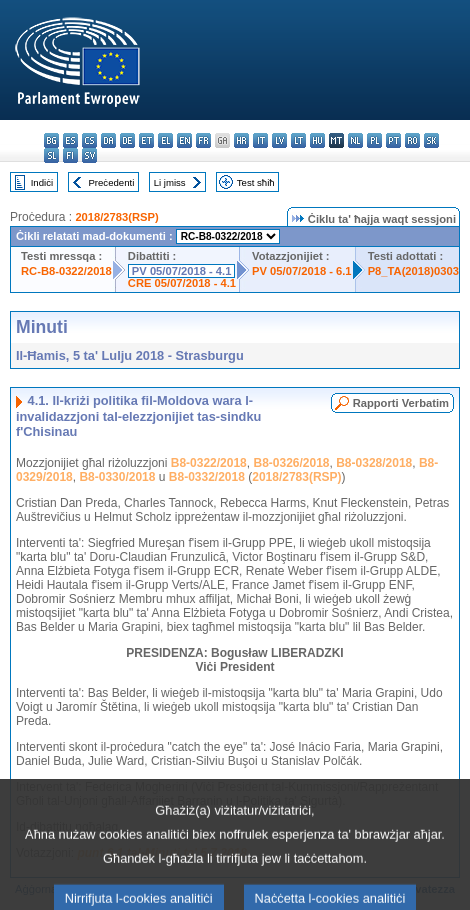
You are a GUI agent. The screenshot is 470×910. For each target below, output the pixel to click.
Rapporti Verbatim (401, 403)
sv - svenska (89, 155)
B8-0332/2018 (207, 477)
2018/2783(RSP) (116, 217)
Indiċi (42, 182)
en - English (184, 140)
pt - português (393, 140)
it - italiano (260, 140)
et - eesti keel (146, 140)
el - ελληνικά (165, 140)
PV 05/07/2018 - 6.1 (302, 271)
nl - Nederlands (355, 140)
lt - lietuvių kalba (298, 140)
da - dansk (108, 140)
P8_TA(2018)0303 (413, 271)
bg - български (51, 140)
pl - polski (374, 140)
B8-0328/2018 (374, 463)
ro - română (412, 140)
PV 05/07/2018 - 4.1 (182, 271)
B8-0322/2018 (209, 463)
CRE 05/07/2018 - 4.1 (182, 283)
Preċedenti (111, 182)
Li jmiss (170, 182)
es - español (70, 140)
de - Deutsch (127, 140)
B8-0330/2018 (117, 477)
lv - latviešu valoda (279, 140)
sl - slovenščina (51, 155)
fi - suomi (70, 155)
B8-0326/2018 (291, 463)
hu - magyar (317, 140)
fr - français (203, 140)
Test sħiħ (256, 182)
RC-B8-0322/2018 (66, 271)
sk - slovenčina (431, 140)
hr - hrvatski (241, 140)
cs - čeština (89, 140)
